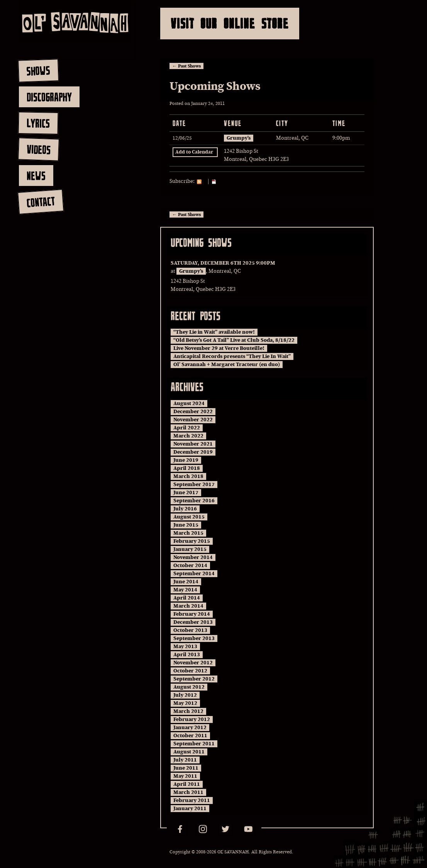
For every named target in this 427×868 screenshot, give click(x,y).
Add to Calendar (194, 152)
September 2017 (194, 485)
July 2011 (185, 760)
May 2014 (185, 590)
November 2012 (193, 663)
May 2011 (185, 776)
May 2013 (185, 647)
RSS (201, 182)
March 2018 (188, 476)
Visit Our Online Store (230, 23)
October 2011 (190, 736)
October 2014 (190, 566)
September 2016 (194, 501)
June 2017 (186, 493)
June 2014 (186, 582)
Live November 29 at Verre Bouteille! (219, 348)
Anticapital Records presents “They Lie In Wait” (232, 356)
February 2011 (192, 800)
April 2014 (187, 598)
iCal (216, 182)
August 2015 (189, 517)
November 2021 (193, 444)
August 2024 (189, 404)
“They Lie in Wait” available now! (214, 332)
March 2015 (188, 533)
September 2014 (194, 574)
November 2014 (193, 557)
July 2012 (185, 695)
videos (38, 149)
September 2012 (194, 679)
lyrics (38, 123)
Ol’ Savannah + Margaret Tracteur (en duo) (227, 365)
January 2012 (190, 728)
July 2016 (185, 509)
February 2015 (192, 541)
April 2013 (187, 655)
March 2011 (188, 792)
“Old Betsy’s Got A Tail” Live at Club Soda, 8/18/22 (234, 340)
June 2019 (186, 460)
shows (38, 71)
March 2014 (188, 606)
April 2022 (187, 428)
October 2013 (190, 630)
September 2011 (194, 744)
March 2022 (188, 436)
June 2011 (186, 768)
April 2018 (187, 468)
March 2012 (188, 711)
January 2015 (190, 549)
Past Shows (186, 66)
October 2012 (190, 671)
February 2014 (192, 614)
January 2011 (190, 809)
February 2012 (192, 719)
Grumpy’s (239, 138)
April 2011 (187, 784)
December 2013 (193, 622)
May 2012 (185, 703)
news (36, 176)
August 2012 (189, 687)
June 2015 (186, 525)
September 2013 (194, 638)
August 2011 (189, 752)
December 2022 (193, 412)
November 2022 (193, 420)
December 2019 (193, 452)
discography (49, 97)
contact (40, 202)
